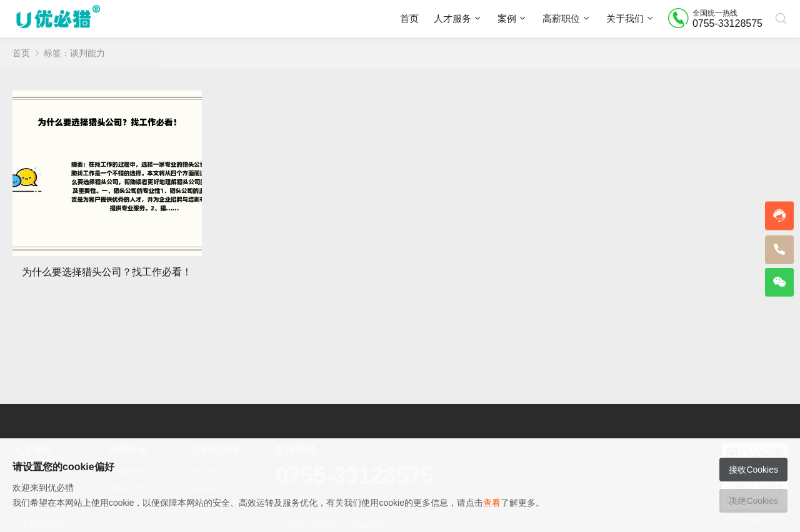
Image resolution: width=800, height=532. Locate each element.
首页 (409, 18)
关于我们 (625, 18)
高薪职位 (561, 18)
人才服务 (452, 18)
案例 (507, 18)
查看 (492, 503)
